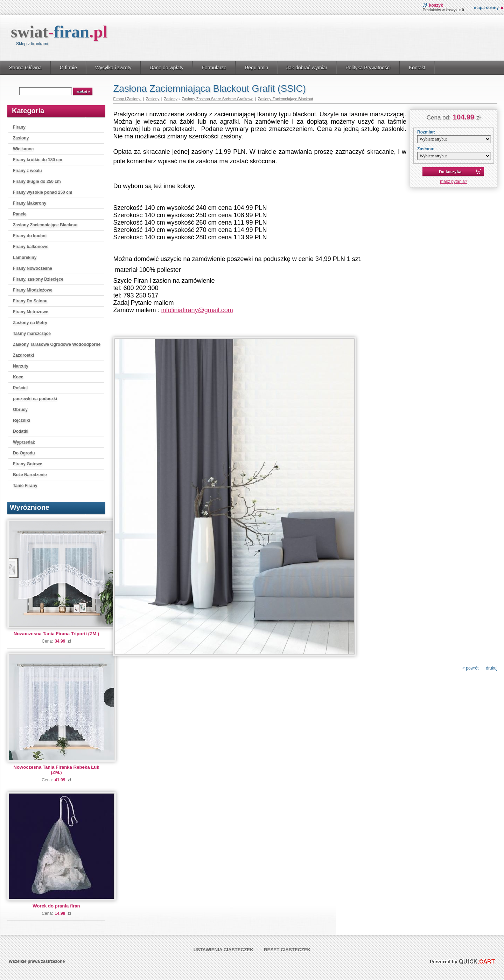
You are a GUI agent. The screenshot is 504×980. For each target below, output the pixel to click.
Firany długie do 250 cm (37, 181)
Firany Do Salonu (30, 301)
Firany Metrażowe (31, 312)
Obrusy (20, 410)
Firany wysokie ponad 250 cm (43, 192)
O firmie (68, 68)
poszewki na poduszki (35, 399)
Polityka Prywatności (368, 68)
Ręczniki (22, 420)
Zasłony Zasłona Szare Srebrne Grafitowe (218, 99)
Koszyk (436, 5)
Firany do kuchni (30, 236)
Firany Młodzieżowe (33, 290)
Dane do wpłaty (167, 68)
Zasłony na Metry (30, 323)
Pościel (20, 388)
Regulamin (256, 68)
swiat (59, 32)
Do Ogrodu (24, 453)
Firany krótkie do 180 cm (38, 160)
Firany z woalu (27, 171)
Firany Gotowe (27, 464)
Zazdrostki (23, 355)
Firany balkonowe (31, 247)
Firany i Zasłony (127, 99)
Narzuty (21, 366)
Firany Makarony (30, 203)
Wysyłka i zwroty (113, 68)
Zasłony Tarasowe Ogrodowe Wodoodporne (57, 344)
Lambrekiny (25, 258)
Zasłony (21, 138)
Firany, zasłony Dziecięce (38, 279)
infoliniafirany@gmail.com (197, 310)
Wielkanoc (23, 149)
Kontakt (417, 68)
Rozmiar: (426, 132)
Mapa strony (486, 8)
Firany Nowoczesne (33, 268)
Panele (20, 214)
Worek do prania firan (56, 906)
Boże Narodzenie (30, 475)
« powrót (470, 668)
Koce (18, 377)
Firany (19, 127)
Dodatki (21, 431)
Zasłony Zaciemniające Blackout (45, 225)
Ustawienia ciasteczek (223, 950)
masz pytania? (453, 181)
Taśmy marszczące (32, 334)
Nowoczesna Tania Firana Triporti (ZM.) (56, 634)
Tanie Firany (25, 486)
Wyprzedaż (24, 442)
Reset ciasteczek (287, 950)
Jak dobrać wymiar (307, 68)
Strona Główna (25, 68)
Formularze (214, 68)
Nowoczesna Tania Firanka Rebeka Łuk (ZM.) (56, 770)
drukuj (492, 668)
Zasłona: (426, 149)
